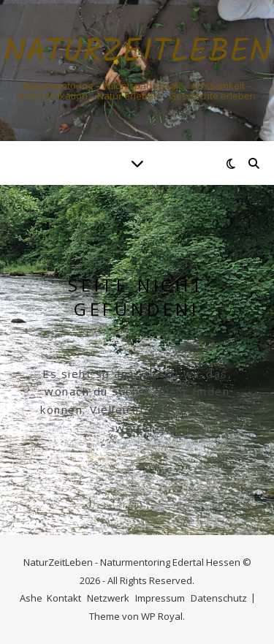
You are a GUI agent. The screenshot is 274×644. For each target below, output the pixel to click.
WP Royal (162, 616)
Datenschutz (219, 598)
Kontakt (64, 598)
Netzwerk (108, 598)
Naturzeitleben (137, 53)
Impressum (160, 598)
